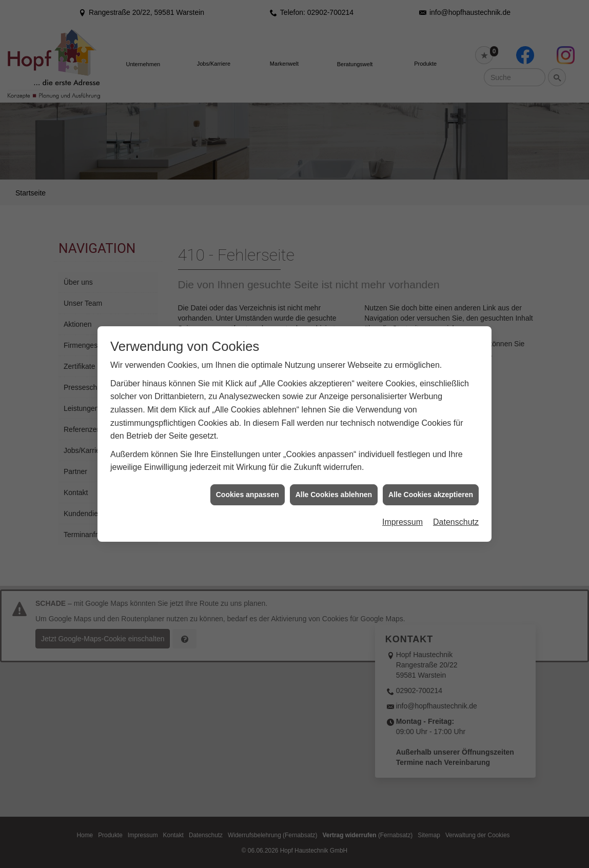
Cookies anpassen (248, 388)
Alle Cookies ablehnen (334, 388)
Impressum (403, 416)
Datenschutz (456, 416)
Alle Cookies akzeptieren (431, 388)
